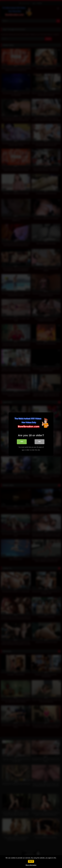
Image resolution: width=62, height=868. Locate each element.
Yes (22, 442)
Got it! (31, 861)
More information (31, 865)
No (40, 442)
